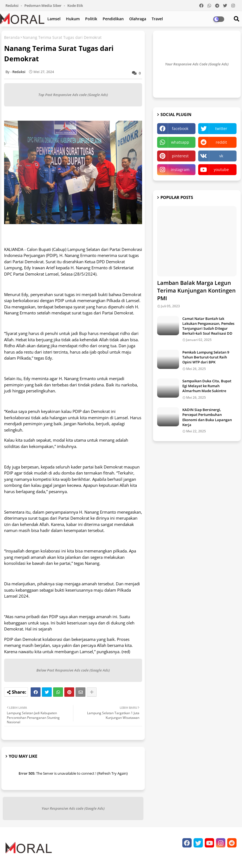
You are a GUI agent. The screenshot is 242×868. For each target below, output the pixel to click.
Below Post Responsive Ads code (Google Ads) (73, 670)
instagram (180, 170)
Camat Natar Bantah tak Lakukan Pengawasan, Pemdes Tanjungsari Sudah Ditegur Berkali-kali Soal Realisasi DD (208, 326)
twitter (221, 128)
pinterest (180, 156)
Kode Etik (75, 5)
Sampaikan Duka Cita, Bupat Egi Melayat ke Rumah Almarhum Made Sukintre (207, 386)
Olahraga (138, 19)
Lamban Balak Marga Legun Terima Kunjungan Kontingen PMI (196, 290)
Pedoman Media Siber (43, 5)
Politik (91, 19)
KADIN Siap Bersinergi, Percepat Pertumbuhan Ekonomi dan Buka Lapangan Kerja (207, 417)
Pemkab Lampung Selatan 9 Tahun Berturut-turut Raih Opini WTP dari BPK (206, 357)
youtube (221, 170)
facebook (180, 128)
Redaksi (12, 5)
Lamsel (54, 19)
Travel (157, 19)
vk (221, 156)
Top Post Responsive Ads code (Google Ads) (73, 95)
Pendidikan (113, 19)
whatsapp (180, 142)
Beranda (12, 37)
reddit (221, 142)
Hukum (73, 19)
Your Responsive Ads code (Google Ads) (73, 808)
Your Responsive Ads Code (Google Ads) (197, 64)
